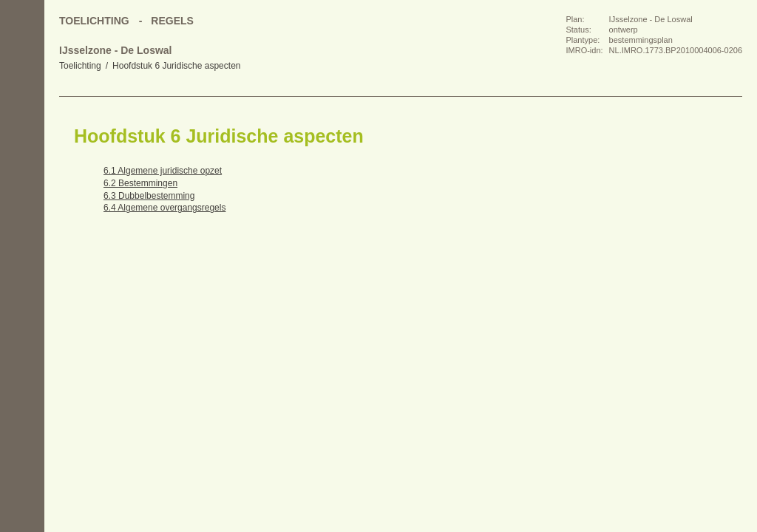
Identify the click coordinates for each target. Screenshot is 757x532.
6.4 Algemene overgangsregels (164, 208)
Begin (22, 126)
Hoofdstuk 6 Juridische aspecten (176, 66)
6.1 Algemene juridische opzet (163, 171)
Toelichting (80, 66)
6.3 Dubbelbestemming (149, 196)
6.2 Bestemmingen (140, 183)
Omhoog (22, 214)
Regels (172, 21)
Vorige (22, 155)
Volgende (22, 185)
